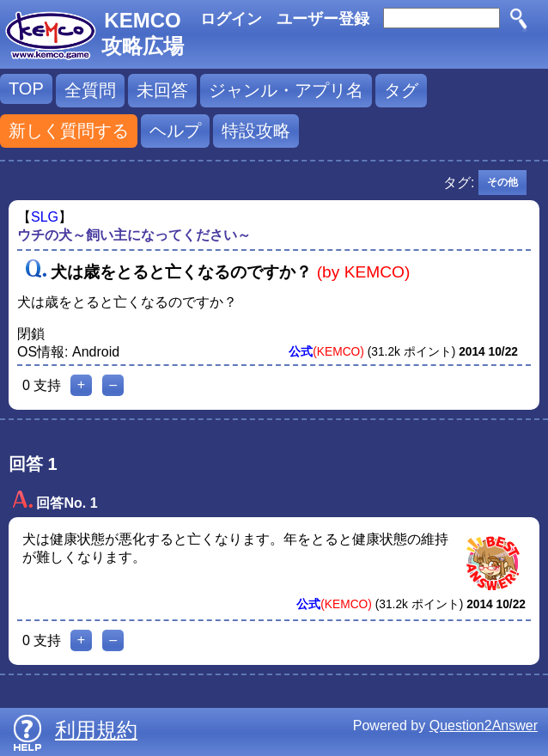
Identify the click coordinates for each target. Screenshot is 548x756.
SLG (45, 217)
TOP (26, 88)
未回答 (162, 90)
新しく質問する (69, 131)
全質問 (90, 90)
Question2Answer (484, 726)
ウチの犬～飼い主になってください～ (134, 235)
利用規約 (96, 730)
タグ (401, 90)
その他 (502, 182)
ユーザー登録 (323, 19)
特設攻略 (256, 131)
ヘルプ (175, 131)
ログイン (231, 19)
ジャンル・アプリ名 (286, 90)
